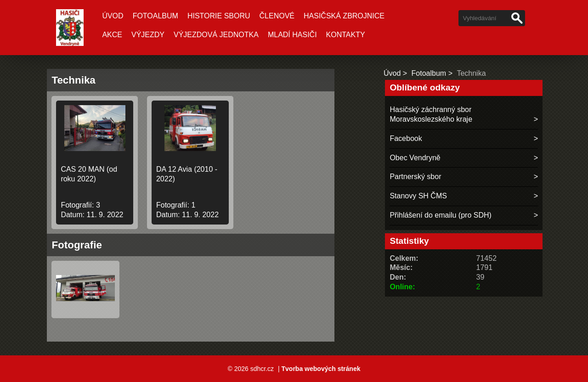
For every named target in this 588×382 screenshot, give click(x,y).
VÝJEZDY (148, 35)
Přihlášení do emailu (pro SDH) (440, 215)
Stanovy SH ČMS (418, 196)
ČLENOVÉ (277, 16)
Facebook (406, 138)
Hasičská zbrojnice (344, 16)
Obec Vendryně (415, 158)
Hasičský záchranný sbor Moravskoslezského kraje (431, 114)
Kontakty (346, 35)
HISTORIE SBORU (219, 16)
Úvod (113, 16)
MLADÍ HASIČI (292, 35)
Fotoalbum (155, 16)
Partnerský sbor (415, 177)
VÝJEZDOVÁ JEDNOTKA (216, 35)
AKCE (112, 35)
